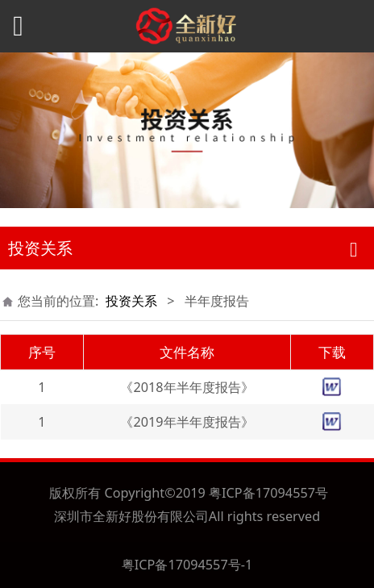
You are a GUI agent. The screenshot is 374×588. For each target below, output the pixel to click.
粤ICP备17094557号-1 (187, 565)
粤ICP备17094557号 (268, 493)
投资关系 (131, 301)
